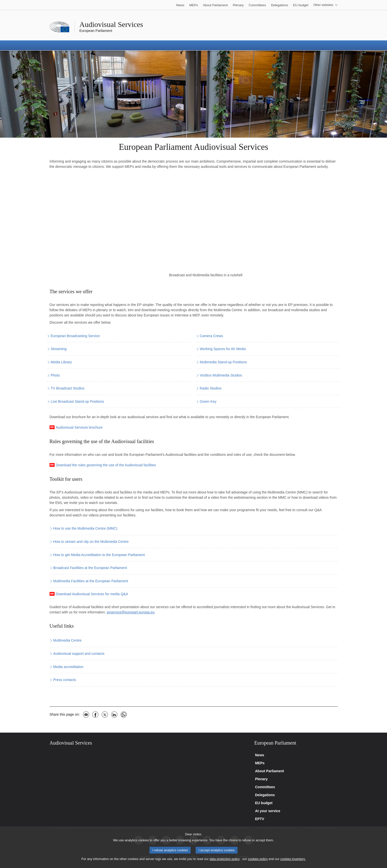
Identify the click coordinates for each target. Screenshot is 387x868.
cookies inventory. (293, 859)
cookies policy (258, 859)
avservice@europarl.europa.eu (131, 612)
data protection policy (225, 859)
